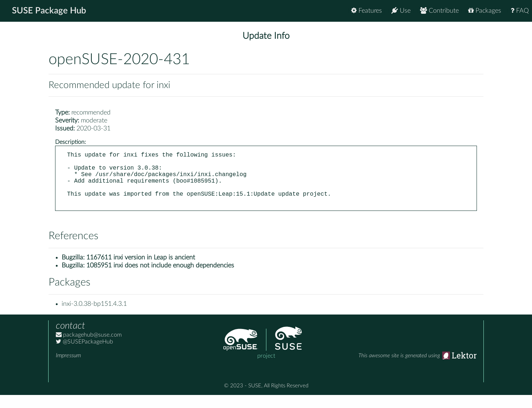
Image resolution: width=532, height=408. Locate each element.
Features (367, 11)
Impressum (68, 369)
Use (401, 11)
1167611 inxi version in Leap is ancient (141, 271)
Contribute (439, 11)
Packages (485, 11)
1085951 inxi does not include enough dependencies (160, 279)
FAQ (520, 11)
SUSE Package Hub (49, 11)
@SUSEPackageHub (84, 355)
